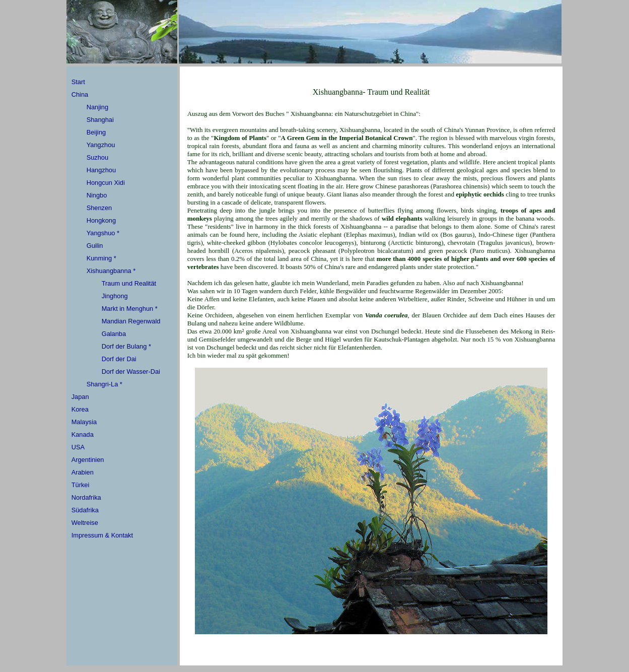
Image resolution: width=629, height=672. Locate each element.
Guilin (95, 246)
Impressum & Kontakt (102, 535)
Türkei (81, 485)
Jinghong (115, 296)
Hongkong (101, 220)
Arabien (83, 472)
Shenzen (99, 208)
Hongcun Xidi (106, 183)
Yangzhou (101, 145)
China (80, 94)
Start (78, 82)
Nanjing (97, 107)
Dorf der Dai (119, 359)
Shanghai (100, 120)
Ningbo (97, 195)
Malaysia (84, 422)
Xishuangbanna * (111, 271)
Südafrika (85, 510)
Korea (80, 409)
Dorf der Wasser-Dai (131, 372)
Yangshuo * (103, 233)
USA (78, 447)
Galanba (114, 334)
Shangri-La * (104, 384)
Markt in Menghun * (130, 309)
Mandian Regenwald (131, 321)
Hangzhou (101, 170)
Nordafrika (86, 497)
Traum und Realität (129, 283)
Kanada (83, 434)
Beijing (96, 132)
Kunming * (101, 258)
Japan (80, 397)
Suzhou (97, 157)
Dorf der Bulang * (126, 346)
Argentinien (88, 460)
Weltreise (85, 523)
